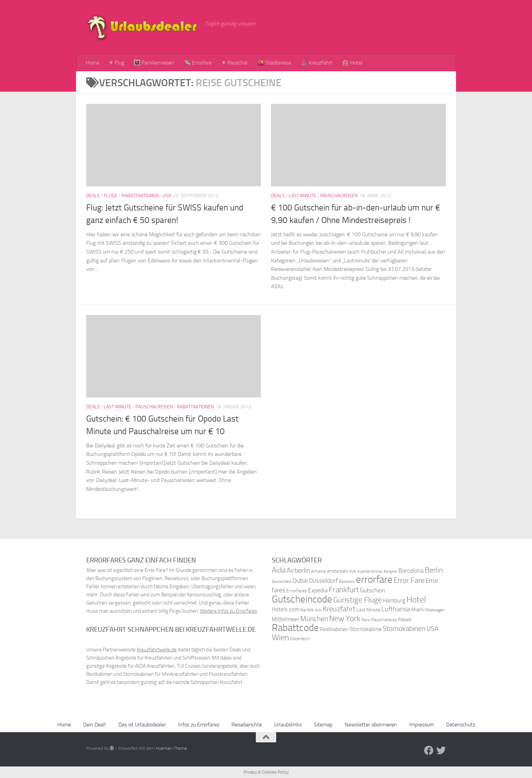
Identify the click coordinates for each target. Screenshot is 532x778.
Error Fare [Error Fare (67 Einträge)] (409, 580)
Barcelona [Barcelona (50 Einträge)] (411, 571)
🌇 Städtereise (274, 63)
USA (167, 196)
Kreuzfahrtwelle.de (157, 650)
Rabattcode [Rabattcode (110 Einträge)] (295, 628)
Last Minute (302, 196)
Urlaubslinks (288, 725)
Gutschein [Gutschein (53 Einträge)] (373, 590)
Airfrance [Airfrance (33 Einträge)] (318, 571)
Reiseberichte (247, 725)
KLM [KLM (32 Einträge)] (318, 610)
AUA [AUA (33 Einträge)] (353, 571)
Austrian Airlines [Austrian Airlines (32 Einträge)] (370, 571)
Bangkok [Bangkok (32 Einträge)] (391, 571)
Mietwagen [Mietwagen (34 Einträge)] (435, 610)
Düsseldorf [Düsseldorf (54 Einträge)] (323, 581)
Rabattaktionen (140, 196)
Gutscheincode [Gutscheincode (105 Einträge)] (302, 599)
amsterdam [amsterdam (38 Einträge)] (337, 571)
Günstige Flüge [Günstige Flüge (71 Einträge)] (358, 600)
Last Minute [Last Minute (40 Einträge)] (368, 610)
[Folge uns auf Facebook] (429, 751)
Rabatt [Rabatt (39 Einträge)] (405, 620)
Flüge (111, 196)
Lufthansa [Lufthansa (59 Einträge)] (396, 609)
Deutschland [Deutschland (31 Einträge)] (282, 582)
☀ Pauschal (234, 63)
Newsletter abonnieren (371, 725)
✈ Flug (117, 63)
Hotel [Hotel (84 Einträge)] (416, 600)
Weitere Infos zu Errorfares (229, 611)
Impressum (422, 725)
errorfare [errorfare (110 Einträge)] (374, 580)
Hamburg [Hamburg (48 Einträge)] (394, 600)
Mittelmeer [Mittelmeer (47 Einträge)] (286, 619)
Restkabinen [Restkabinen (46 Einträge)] (334, 629)
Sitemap (323, 725)
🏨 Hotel (352, 63)
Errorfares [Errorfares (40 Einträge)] (297, 591)
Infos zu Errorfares (199, 725)
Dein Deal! (95, 725)
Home (93, 63)
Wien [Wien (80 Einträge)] (280, 637)
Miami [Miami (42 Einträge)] (418, 610)
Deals (93, 196)
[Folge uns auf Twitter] (441, 751)
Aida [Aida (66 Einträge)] (279, 570)
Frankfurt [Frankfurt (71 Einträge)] (344, 590)
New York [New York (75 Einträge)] (345, 618)
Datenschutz (461, 725)
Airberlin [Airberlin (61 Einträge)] (298, 570)
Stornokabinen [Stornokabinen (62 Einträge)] (404, 629)
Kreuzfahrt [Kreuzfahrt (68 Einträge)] (339, 609)
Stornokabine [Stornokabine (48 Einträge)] (366, 629)
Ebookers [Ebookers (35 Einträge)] (347, 581)
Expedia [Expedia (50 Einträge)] (318, 590)
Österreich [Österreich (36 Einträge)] (300, 639)
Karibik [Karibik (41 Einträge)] (307, 610)
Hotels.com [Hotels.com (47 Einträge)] (286, 609)
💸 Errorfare (198, 63)
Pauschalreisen (339, 196)
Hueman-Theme (171, 748)
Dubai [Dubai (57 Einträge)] (300, 581)
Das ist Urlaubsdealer (142, 725)
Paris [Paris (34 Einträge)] (366, 620)
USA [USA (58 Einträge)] (433, 629)
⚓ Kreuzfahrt (317, 63)
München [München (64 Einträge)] (314, 619)
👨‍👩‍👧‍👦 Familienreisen (154, 63)
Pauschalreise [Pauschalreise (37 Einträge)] (384, 620)
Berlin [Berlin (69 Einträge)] (434, 570)
